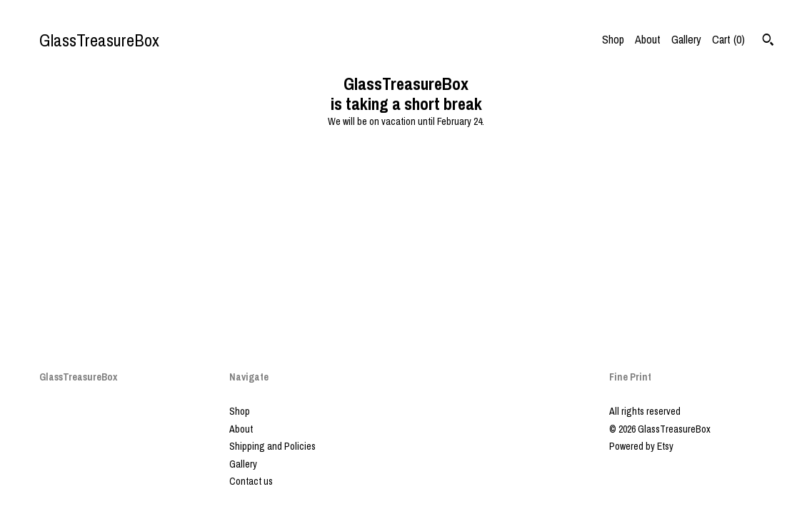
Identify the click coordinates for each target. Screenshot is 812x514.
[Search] (768, 41)
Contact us (251, 481)
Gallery (686, 39)
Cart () (728, 39)
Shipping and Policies (272, 446)
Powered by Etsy (641, 446)
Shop (613, 39)
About (648, 39)
